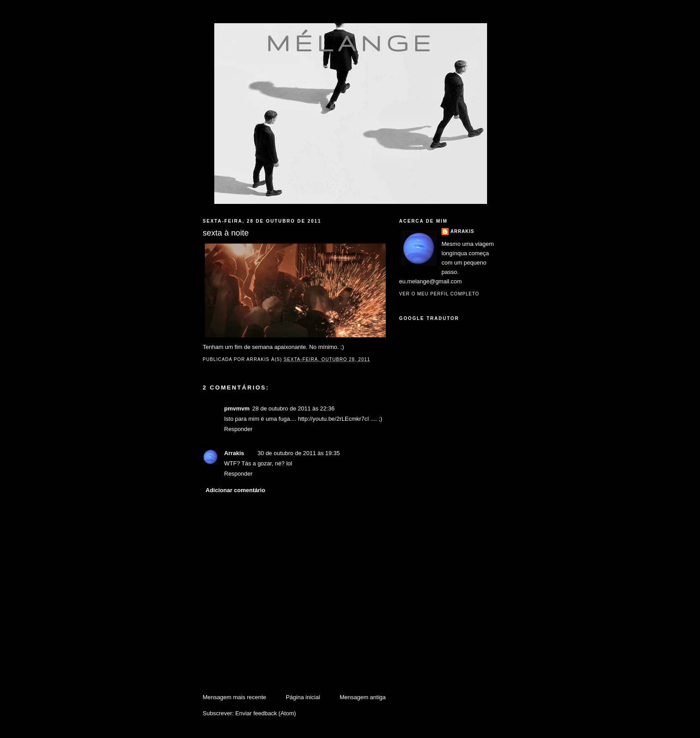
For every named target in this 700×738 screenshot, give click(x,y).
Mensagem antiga (363, 697)
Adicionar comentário (236, 490)
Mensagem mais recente (234, 697)
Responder (238, 429)
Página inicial (303, 697)
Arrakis (234, 453)
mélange (351, 43)
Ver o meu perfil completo (439, 294)
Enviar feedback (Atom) (266, 713)
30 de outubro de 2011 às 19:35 (299, 453)
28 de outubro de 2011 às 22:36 (293, 408)
